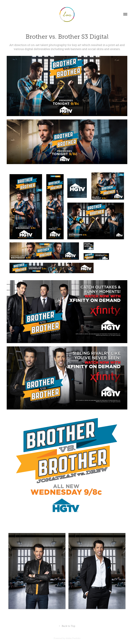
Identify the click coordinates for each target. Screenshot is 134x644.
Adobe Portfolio (73, 638)
